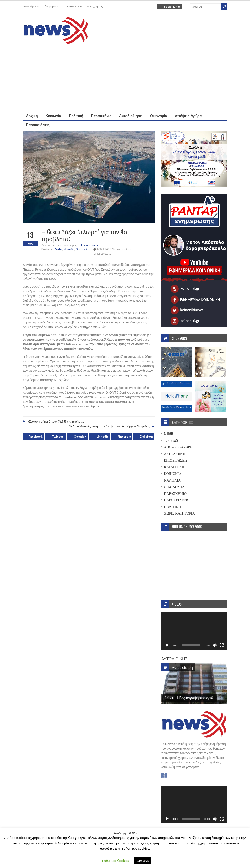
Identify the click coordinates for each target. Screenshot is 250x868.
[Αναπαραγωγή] (167, 645)
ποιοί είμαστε (31, 6)
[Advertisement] (125, 78)
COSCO (128, 249)
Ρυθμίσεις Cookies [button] (116, 861)
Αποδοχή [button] (143, 861)
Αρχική (32, 116)
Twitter (57, 436)
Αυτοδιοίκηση (131, 116)
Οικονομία (159, 116)
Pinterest (124, 436)
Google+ (80, 436)
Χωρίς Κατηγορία (179, 513)
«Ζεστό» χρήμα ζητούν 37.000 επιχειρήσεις (56, 421)
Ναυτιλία (69, 249)
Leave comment (91, 245)
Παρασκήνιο (101, 116)
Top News (171, 440)
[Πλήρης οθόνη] (222, 645)
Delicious (147, 436)
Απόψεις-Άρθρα (188, 116)
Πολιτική (76, 116)
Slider (59, 249)
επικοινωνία (74, 6)
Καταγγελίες (176, 467)
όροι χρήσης (95, 6)
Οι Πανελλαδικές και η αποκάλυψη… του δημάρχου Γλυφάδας (109, 426)
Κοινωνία (53, 116)
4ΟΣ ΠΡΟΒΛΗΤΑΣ (109, 249)
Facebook (36, 436)
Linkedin (103, 436)
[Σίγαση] (215, 645)
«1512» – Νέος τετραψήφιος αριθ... (189, 698)
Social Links (172, 7)
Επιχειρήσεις (176, 460)
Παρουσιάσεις (38, 125)
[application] (194, 631)
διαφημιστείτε (53, 6)
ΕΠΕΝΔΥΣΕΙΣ (102, 254)
